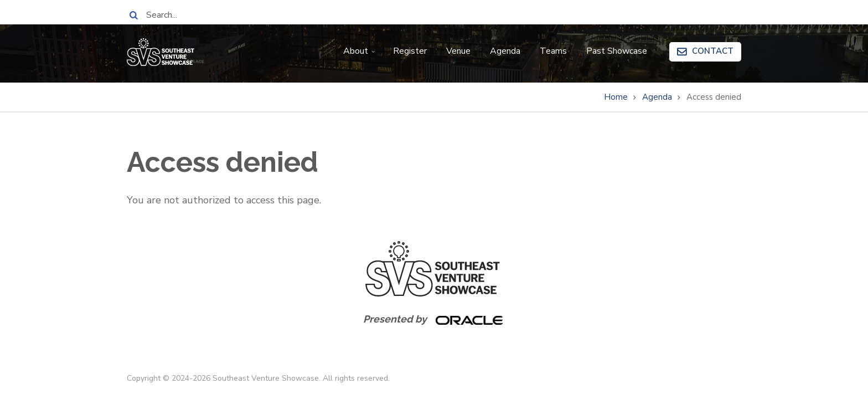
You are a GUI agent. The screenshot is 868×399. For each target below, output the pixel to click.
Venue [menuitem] (458, 51)
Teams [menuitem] (553, 51)
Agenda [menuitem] (505, 51)
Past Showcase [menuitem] (617, 51)
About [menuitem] (360, 55)
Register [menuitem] (410, 51)
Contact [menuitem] (713, 51)
